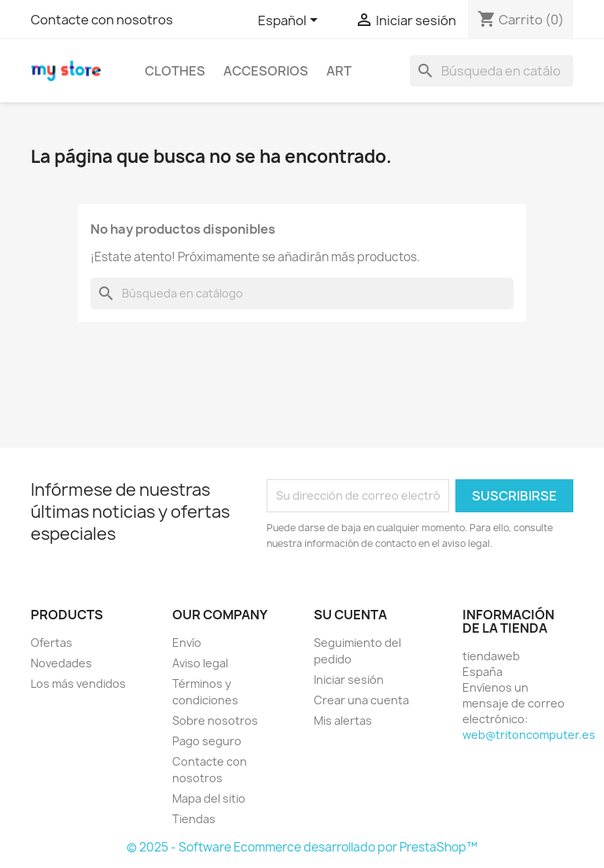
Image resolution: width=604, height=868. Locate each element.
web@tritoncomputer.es (529, 735)
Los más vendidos (78, 683)
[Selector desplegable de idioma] (291, 21)
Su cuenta (350, 615)
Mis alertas (343, 720)
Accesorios (266, 71)
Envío (187, 643)
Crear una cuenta (361, 700)
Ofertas (52, 643)
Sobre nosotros (215, 720)
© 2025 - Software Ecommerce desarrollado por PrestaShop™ (302, 847)
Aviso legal (200, 663)
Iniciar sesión (349, 680)
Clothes (175, 71)
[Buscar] (492, 71)
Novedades (61, 663)
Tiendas (194, 819)
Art (339, 71)
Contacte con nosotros (102, 20)
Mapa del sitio (209, 798)
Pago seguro (207, 741)
